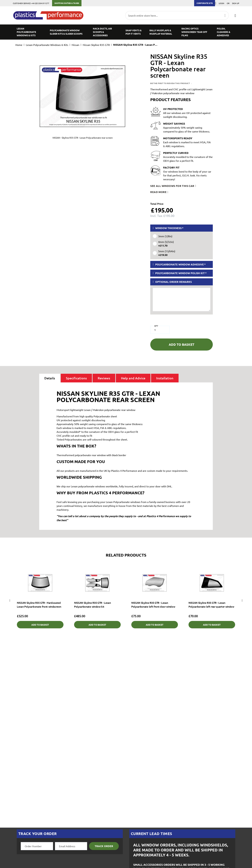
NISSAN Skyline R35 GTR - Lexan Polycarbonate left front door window (153, 605)
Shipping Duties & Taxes (67, 3)
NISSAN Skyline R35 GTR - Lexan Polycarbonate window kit (92, 605)
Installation (165, 378)
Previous (10, 601)
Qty (156, 326)
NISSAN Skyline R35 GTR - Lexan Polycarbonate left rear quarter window (211, 605)
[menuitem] (29, 32)
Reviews (104, 378)
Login (221, 3)
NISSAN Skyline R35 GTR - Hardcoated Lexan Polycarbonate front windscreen (39, 605)
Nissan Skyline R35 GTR (96, 45)
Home (19, 45)
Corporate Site (205, 3)
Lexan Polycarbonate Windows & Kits (47, 45)
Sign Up (236, 3)
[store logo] (50, 15)
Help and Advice (133, 378)
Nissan (75, 45)
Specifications (76, 378)
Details (50, 378)
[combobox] (177, 15)
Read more (158, 192)
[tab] (50, 378)
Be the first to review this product (170, 83)
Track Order (104, 846)
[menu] (126, 32)
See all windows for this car (172, 186)
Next (242, 601)
